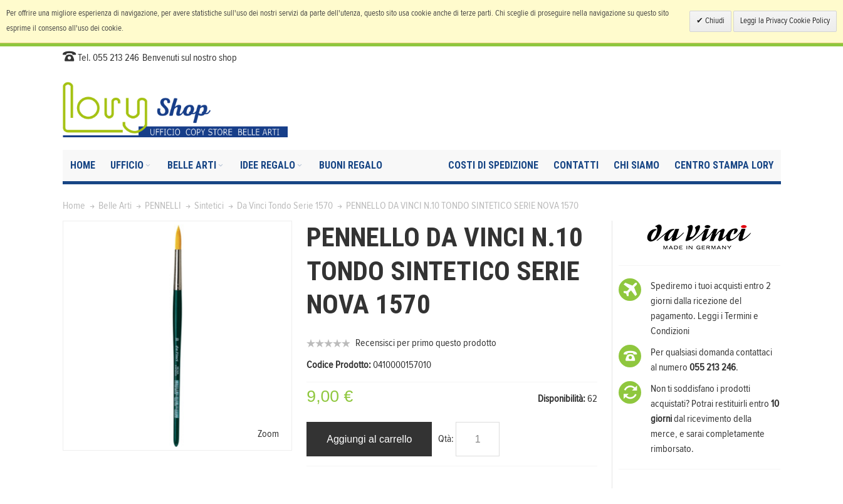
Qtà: (446, 439)
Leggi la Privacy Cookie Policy (785, 21)
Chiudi (714, 21)
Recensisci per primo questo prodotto (426, 343)
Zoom (268, 434)
